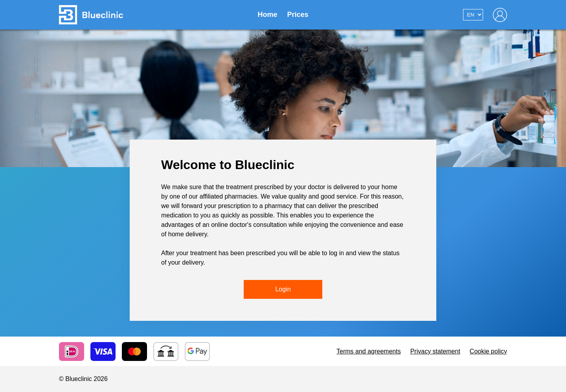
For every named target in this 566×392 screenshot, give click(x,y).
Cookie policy (488, 351)
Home (267, 15)
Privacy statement (435, 351)
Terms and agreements (369, 351)
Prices (298, 15)
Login (283, 289)
